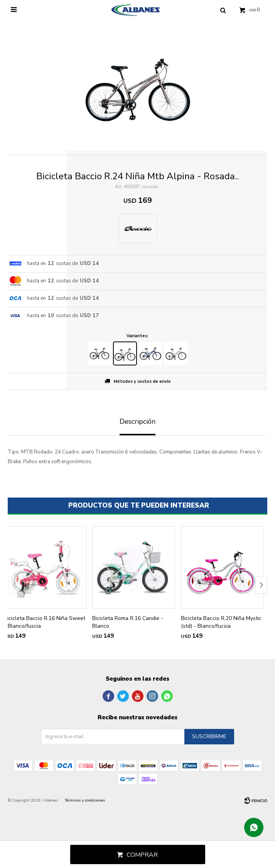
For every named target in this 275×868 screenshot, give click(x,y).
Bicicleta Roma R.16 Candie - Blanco (128, 622)
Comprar (142, 855)
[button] (261, 585)
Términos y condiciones (85, 800)
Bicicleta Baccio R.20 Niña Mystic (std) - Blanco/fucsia (221, 622)
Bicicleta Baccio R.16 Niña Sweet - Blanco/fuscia (45, 622)
